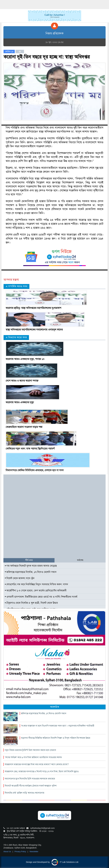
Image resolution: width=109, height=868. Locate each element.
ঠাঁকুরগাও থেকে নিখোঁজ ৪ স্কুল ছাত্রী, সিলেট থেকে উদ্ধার (31, 603)
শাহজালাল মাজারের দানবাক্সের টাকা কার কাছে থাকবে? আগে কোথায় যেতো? (37, 764)
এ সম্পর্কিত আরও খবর (16, 286)
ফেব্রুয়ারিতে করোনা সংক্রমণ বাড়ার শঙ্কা (24, 427)
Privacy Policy (21, 852)
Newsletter (34, 852)
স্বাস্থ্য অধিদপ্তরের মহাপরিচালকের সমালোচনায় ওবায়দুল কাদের (34, 330)
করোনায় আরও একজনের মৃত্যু (20, 402)
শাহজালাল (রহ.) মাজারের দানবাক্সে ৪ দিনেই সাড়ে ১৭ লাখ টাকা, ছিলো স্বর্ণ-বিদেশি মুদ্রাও (42, 771)
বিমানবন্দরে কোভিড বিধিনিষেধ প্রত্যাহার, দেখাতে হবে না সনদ (35, 470)
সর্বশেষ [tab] (80, 560)
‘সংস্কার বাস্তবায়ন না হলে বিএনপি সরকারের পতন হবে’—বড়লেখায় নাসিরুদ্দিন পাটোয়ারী (58, 726)
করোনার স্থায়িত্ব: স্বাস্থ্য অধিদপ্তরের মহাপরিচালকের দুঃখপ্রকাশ (33, 308)
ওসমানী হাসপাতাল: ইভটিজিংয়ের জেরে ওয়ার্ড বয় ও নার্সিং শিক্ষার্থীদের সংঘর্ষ (41, 597)
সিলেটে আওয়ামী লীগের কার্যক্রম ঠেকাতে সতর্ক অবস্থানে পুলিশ (31, 786)
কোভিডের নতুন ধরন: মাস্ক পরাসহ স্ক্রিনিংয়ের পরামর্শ (30, 449)
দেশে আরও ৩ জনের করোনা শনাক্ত (22, 381)
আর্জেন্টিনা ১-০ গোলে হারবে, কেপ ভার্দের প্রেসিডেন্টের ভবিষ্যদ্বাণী (36, 591)
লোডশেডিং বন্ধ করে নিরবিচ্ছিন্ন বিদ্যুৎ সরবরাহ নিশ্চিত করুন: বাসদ (36, 584)
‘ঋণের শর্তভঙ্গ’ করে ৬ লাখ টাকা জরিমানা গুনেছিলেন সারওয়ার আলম (33, 757)
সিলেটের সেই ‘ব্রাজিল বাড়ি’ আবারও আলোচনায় (24, 793)
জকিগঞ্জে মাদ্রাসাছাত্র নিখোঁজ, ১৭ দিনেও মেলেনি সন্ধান (31, 572)
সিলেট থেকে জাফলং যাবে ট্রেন (20, 578)
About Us (7, 852)
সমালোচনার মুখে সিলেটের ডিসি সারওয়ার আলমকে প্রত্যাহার (30, 779)
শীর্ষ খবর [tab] (29, 560)
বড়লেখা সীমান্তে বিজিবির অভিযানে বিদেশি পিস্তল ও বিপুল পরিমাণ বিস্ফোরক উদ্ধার (56, 738)
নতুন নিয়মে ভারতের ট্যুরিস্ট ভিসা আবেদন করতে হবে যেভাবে (30, 750)
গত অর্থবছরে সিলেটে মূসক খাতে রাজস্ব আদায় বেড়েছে (31, 566)
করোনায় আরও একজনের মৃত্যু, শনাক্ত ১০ (25, 359)
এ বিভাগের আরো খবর (16, 337)
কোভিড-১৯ (9, 52)
